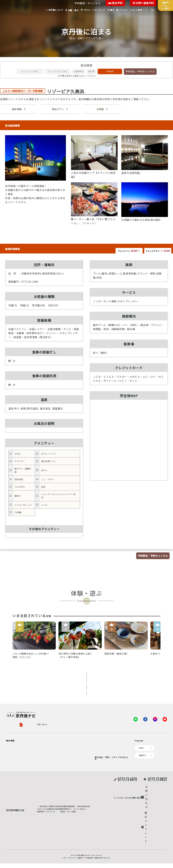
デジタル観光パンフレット (62, 775)
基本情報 (17, 109)
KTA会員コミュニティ (105, 732)
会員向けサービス (103, 738)
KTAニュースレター (104, 749)
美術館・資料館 (22, 766)
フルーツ (19, 762)
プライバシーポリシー (39, 708)
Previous (81, 665)
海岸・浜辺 (20, 742)
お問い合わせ (102, 708)
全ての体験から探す (86, 675)
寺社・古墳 (20, 770)
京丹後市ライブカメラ (60, 769)
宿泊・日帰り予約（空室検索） (71, 738)
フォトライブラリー (104, 791)
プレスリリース (102, 785)
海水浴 (10, 803)
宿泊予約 (115, 3)
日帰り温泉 (20, 754)
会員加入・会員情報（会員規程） (109, 755)
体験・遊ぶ (12, 780)
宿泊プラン (58, 109)
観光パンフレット (156, 845)
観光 (10, 797)
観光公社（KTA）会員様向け (108, 723)
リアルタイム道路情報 (60, 781)
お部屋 (100, 109)
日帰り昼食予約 (143, 3)
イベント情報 (56, 763)
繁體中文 (143, 738)
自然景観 (19, 750)
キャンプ (11, 809)
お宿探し (55, 732)
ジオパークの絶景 (22, 738)
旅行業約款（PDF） (67, 708)
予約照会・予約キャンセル (140, 71)
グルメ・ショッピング (17, 786)
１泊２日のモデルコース (25, 774)
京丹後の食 (20, 792)
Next (92, 665)
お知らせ (55, 758)
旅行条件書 (85, 708)
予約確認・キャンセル (87, 3)
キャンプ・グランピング (25, 746)
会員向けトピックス (104, 744)
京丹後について (14, 732)
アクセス (55, 752)
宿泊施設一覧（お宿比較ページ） (72, 746)
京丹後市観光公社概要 (15, 708)
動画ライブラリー (103, 797)
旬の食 (18, 758)
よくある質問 (56, 786)
